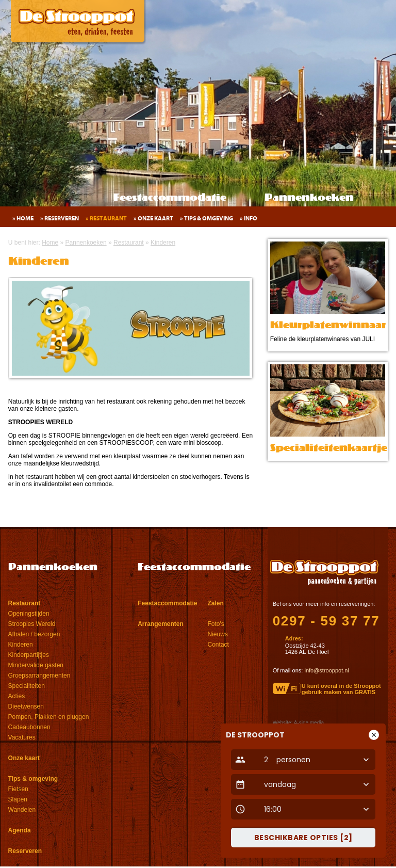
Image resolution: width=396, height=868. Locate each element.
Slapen (18, 799)
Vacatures (22, 737)
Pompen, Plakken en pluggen (49, 717)
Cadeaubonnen (29, 727)
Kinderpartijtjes (29, 655)
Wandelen (22, 810)
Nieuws (218, 634)
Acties (17, 696)
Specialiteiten (27, 686)
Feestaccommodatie (170, 198)
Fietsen (18, 789)
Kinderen (21, 645)
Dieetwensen (26, 706)
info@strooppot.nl (326, 670)
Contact (218, 645)
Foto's (216, 624)
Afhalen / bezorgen (34, 634)
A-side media (309, 723)
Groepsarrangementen (39, 676)
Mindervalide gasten (36, 665)
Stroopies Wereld (32, 624)
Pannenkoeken (309, 198)
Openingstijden (29, 614)
